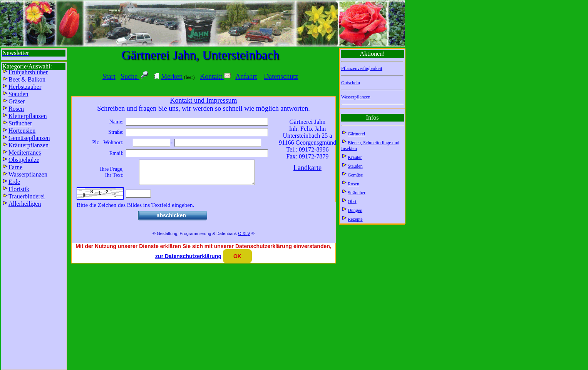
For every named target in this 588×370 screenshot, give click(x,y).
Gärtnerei (356, 134)
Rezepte (355, 219)
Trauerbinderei (27, 196)
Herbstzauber (25, 87)
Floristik (19, 189)
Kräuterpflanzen (28, 145)
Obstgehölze (24, 160)
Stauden (355, 166)
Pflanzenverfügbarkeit (362, 68)
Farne (15, 167)
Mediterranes (25, 152)
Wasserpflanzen (356, 97)
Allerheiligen (25, 204)
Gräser (17, 101)
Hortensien (22, 131)
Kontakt (215, 77)
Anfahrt (246, 77)
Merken (172, 77)
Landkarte (307, 168)
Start (109, 77)
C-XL (243, 238)
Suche (130, 77)
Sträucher (357, 193)
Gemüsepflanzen (29, 138)
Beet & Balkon (27, 79)
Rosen (353, 184)
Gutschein (351, 83)
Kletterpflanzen (28, 116)
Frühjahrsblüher (28, 72)
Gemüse (355, 175)
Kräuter (355, 157)
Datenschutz (281, 77)
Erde (14, 182)
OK (237, 256)
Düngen (355, 210)
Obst (352, 202)
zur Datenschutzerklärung (188, 256)
